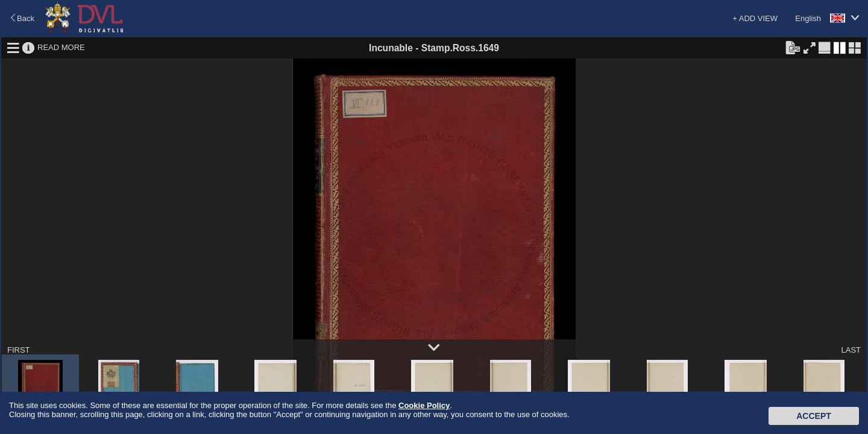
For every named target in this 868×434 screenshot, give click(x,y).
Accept (814, 416)
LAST (851, 350)
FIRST (19, 350)
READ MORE (61, 47)
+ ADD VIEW (755, 18)
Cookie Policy (424, 405)
